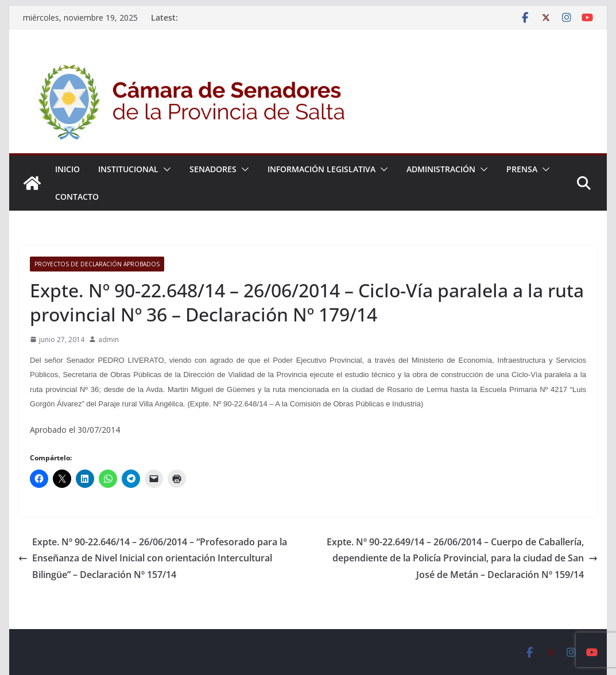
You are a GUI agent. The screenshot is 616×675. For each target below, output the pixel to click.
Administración (441, 169)
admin (109, 340)
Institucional (128, 169)
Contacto (77, 197)
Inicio (67, 169)
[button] (165, 169)
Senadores (213, 169)
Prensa (522, 169)
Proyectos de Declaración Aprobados (97, 264)
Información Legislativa (321, 169)
